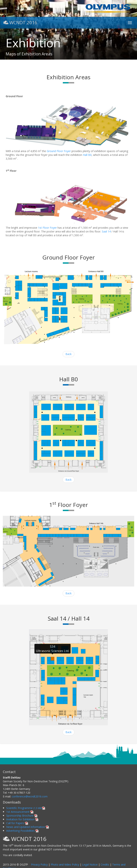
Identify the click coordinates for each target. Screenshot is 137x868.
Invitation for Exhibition (22, 819)
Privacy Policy (39, 865)
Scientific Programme (26, 808)
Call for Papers (17, 823)
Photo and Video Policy (65, 865)
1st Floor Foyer (47, 228)
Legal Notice (90, 865)
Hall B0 (87, 155)
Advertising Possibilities (22, 831)
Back (68, 354)
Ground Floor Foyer (59, 151)
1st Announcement (20, 812)
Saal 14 (106, 231)
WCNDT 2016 (20, 22)
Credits (105, 865)
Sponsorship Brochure (22, 816)
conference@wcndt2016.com (30, 796)
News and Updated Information (28, 827)
